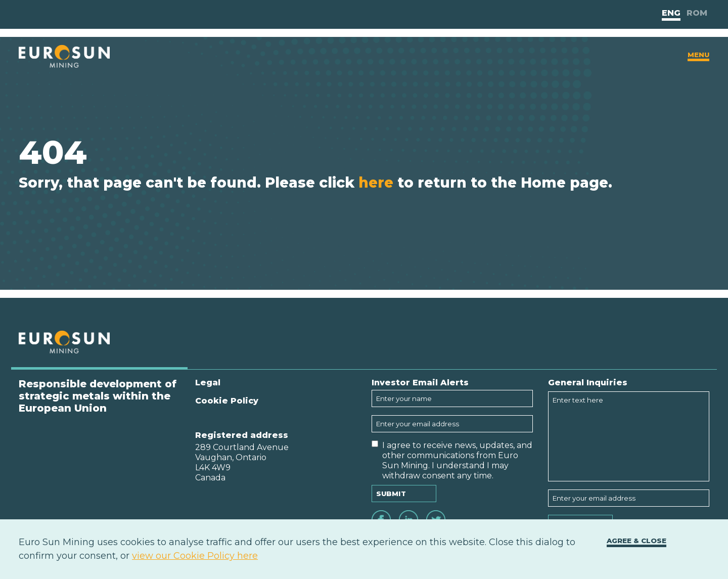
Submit (391, 494)
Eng (671, 13)
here (376, 183)
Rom (697, 13)
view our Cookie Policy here (195, 556)
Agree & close (636, 541)
